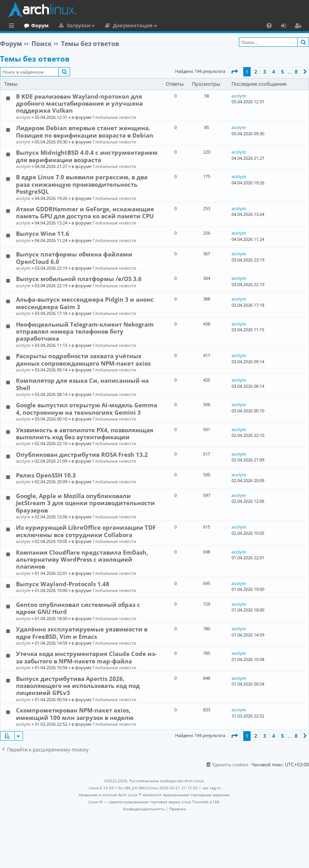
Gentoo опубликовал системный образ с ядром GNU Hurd (78, 608)
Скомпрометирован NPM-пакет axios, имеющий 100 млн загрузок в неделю (75, 714)
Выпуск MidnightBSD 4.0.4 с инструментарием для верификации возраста (87, 156)
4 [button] (274, 72)
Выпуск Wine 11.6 (43, 233)
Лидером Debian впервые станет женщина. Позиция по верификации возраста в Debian (85, 131)
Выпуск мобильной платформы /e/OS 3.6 (79, 279)
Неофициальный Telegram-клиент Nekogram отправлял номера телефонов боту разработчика (85, 331)
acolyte (23, 117)
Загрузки (110, 25)
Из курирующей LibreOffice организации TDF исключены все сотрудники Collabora (86, 531)
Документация (165, 25)
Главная (35, 25)
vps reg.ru (212, 788)
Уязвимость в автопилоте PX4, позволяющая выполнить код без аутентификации (85, 433)
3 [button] (265, 72)
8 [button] (296, 72)
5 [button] (283, 72)
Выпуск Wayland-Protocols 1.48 (63, 584)
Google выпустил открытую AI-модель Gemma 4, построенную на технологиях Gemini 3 (87, 408)
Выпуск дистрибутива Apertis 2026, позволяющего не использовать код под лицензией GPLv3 (78, 686)
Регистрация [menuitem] (300, 27)
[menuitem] (269, 25)
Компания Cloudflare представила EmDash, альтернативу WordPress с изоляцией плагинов (82, 560)
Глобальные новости (114, 117)
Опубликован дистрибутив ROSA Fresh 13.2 (82, 454)
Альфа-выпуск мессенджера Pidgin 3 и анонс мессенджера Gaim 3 (85, 303)
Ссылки (13, 27)
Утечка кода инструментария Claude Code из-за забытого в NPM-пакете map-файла (86, 657)
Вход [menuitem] (286, 27)
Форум (72, 25)
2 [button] (256, 72)
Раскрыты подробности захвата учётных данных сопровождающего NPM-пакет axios (83, 359)
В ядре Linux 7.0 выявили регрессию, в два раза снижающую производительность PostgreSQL (82, 184)
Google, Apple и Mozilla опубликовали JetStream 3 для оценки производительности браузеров (85, 503)
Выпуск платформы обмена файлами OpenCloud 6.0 (74, 258)
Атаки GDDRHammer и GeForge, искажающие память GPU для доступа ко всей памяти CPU (85, 212)
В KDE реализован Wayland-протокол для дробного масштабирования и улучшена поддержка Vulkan (79, 103)
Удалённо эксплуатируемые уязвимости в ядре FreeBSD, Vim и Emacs (82, 633)
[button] (234, 72)
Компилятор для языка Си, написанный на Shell (82, 384)
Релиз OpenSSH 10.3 (46, 475)
